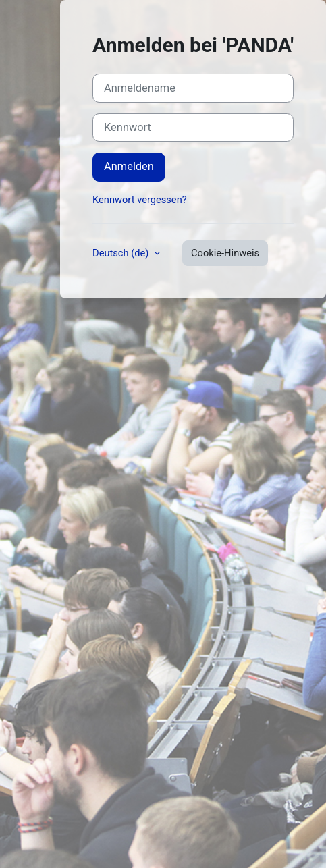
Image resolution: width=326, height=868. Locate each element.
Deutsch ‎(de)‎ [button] (122, 253)
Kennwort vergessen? (140, 200)
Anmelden (129, 166)
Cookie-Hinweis (225, 253)
